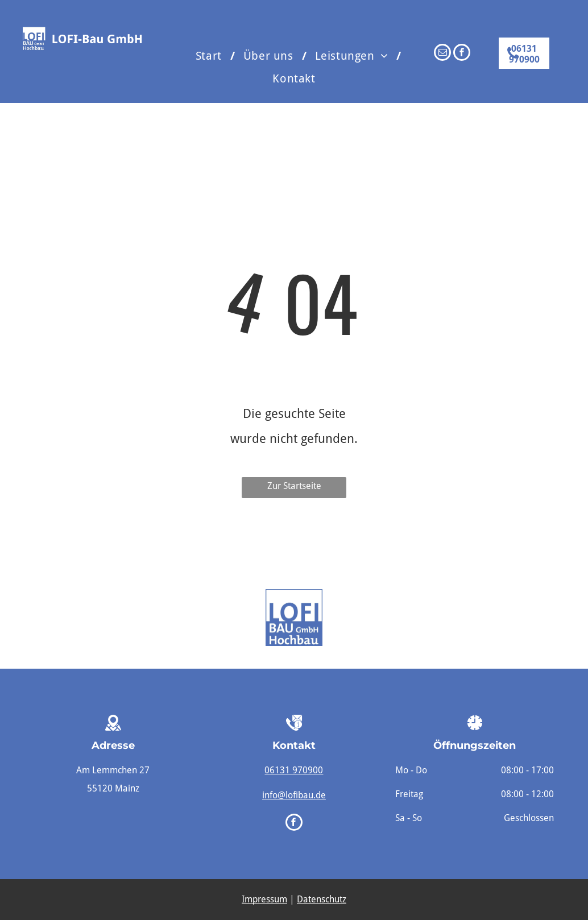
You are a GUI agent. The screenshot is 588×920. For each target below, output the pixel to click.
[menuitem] (211, 56)
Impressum (264, 899)
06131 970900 (294, 770)
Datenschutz (322, 899)
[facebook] (462, 54)
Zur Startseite (294, 486)
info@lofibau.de (294, 795)
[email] (442, 54)
